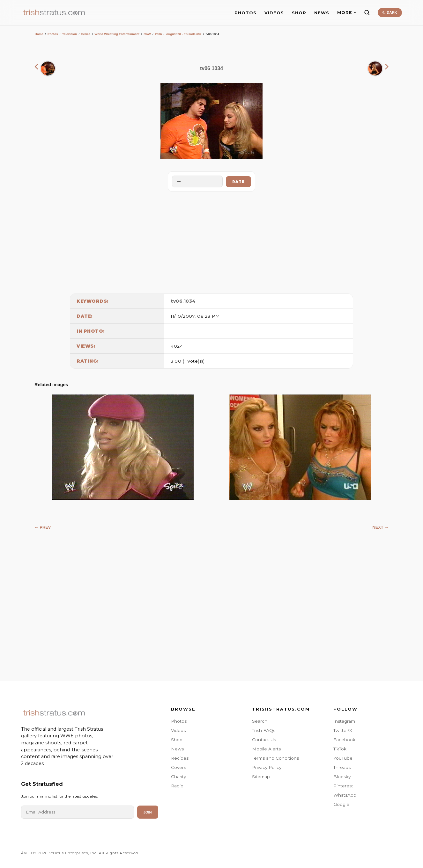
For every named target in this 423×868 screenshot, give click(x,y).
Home (39, 34)
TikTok (340, 749)
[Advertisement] (211, 241)
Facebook (344, 740)
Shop (177, 740)
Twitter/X (343, 730)
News (177, 749)
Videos (178, 730)
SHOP (299, 13)
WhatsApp (345, 795)
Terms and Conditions (275, 758)
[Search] (367, 12)
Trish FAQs (264, 730)
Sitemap (261, 777)
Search (260, 721)
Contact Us (264, 740)
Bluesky (342, 777)
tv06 (177, 301)
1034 (190, 301)
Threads (342, 767)
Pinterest (343, 786)
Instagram (344, 721)
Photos (53, 34)
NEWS (322, 13)
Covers (178, 767)
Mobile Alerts (266, 749)
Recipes (180, 758)
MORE (347, 13)
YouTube (343, 758)
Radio (177, 786)
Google (341, 804)
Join (148, 812)
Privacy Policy (267, 767)
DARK (390, 12)
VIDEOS (274, 13)
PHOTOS (245, 13)
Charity (178, 777)
